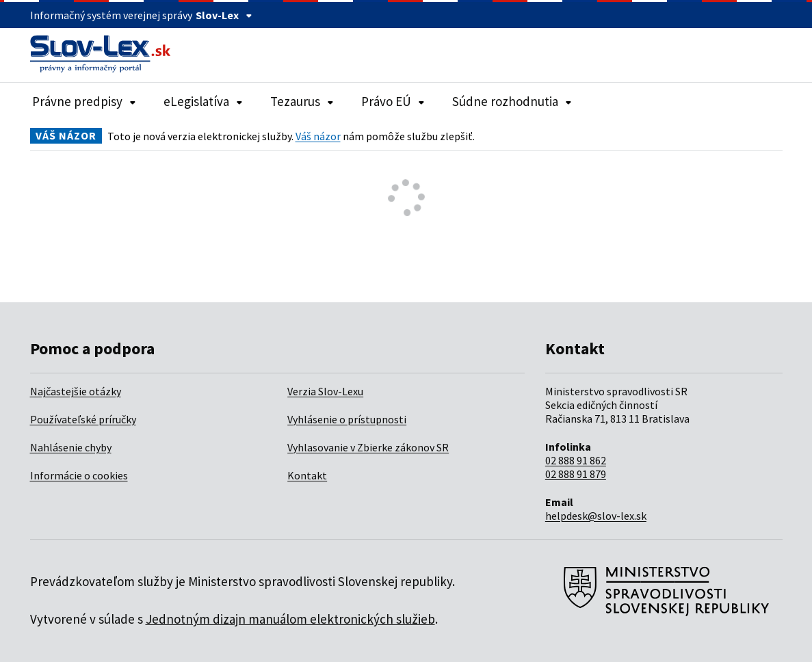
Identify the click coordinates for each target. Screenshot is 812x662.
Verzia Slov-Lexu (325, 391)
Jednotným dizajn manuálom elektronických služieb (290, 619)
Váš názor (318, 136)
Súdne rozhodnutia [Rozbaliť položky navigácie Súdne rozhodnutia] (512, 101)
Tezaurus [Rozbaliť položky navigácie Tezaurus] (302, 101)
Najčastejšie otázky (76, 391)
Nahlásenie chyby (71, 447)
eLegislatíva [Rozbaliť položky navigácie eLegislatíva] (203, 101)
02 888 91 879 (576, 474)
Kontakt (307, 475)
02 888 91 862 (576, 460)
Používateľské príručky (83, 419)
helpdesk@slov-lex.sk (596, 516)
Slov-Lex (224, 15)
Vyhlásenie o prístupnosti (347, 419)
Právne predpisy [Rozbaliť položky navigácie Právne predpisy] (84, 101)
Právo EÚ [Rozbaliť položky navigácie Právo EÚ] (393, 101)
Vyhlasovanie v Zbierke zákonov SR (368, 447)
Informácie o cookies (79, 475)
